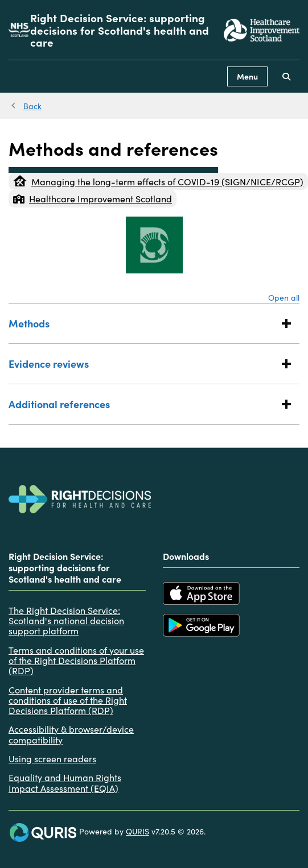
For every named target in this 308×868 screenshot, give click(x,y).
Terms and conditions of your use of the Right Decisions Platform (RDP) (76, 660)
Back (32, 106)
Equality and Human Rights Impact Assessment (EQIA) (65, 782)
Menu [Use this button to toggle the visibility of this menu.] (247, 76)
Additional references (143, 404)
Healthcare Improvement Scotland (93, 198)
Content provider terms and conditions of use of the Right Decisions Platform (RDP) (68, 700)
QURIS (137, 831)
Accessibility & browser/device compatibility (71, 734)
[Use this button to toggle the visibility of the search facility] (286, 76)
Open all (284, 297)
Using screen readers (52, 758)
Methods (143, 323)
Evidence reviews (143, 364)
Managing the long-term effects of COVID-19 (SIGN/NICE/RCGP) (158, 181)
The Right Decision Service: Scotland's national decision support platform (66, 620)
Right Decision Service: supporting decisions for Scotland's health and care (120, 30)
